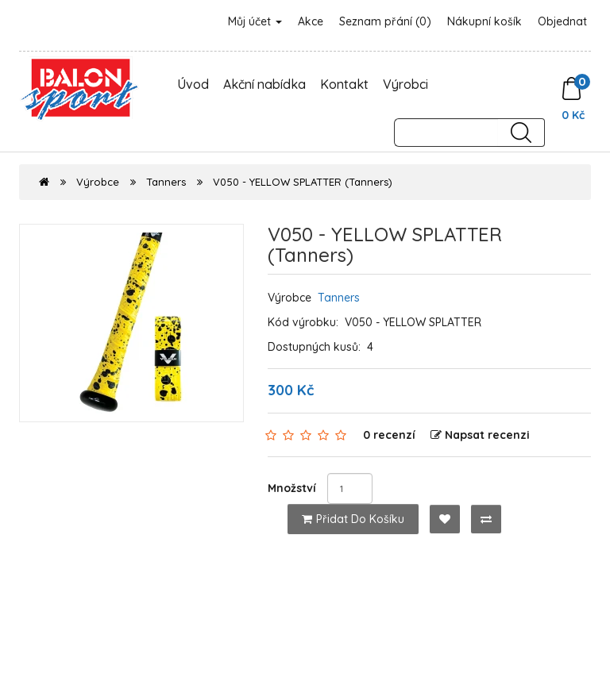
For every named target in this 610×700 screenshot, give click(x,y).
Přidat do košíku (353, 519)
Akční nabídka (264, 84)
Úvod (193, 84)
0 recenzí (389, 435)
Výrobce (98, 182)
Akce (311, 21)
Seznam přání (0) (385, 21)
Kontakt (344, 84)
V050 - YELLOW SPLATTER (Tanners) (303, 182)
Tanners (166, 182)
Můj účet (255, 21)
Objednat (562, 21)
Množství (292, 488)
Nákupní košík (485, 21)
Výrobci (405, 84)
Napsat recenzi (480, 435)
